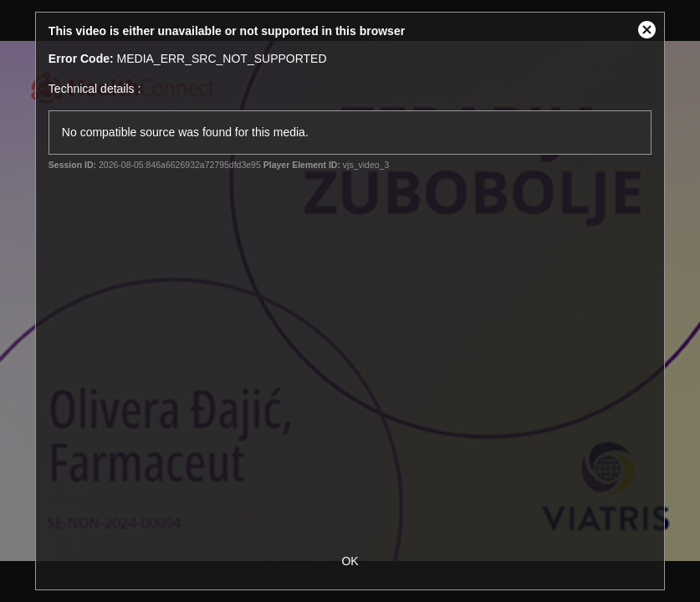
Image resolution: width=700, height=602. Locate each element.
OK (350, 561)
